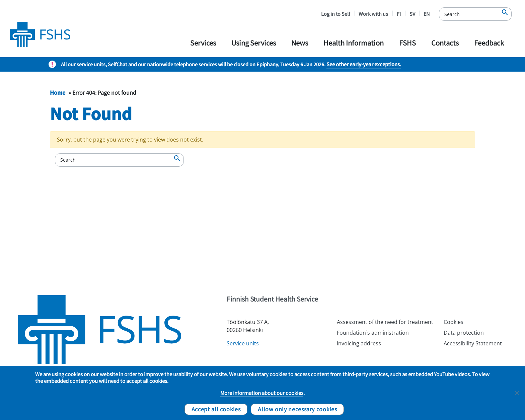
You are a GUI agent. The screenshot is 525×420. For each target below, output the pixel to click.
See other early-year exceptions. (364, 64)
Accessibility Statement (473, 343)
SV (412, 14)
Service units (243, 343)
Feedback (489, 43)
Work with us (373, 14)
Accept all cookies (216, 409)
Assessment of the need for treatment (385, 322)
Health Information (354, 43)
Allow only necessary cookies (297, 409)
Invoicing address (359, 343)
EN (427, 14)
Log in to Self (336, 14)
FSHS (407, 43)
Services (203, 43)
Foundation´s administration (373, 333)
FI (399, 14)
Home (58, 92)
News (300, 43)
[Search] (475, 14)
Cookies (454, 322)
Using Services (254, 43)
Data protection (464, 333)
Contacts (445, 43)
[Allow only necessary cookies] (517, 393)
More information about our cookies (262, 393)
